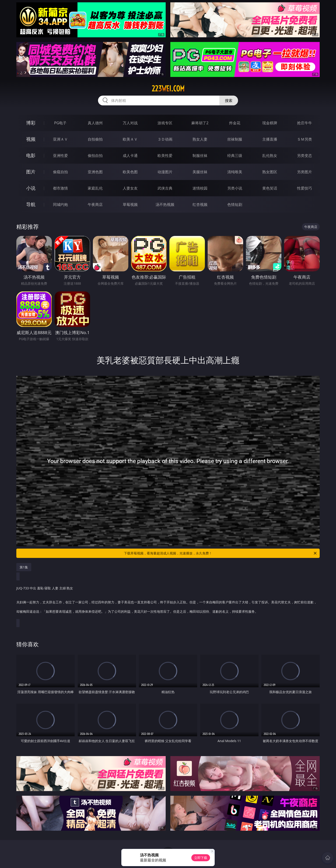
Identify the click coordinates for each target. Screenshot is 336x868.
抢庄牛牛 (304, 123)
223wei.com (168, 89)
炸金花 (235, 123)
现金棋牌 (270, 123)
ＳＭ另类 (304, 139)
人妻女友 (130, 188)
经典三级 (235, 156)
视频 (31, 139)
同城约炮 (60, 204)
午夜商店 (95, 204)
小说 (31, 188)
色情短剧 (235, 204)
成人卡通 (130, 156)
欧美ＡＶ (130, 139)
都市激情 (60, 188)
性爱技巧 (304, 188)
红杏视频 (200, 204)
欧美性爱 (165, 156)
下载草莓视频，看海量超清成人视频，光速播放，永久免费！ (221, 553)
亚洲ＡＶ (60, 139)
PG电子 (60, 123)
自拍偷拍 (95, 139)
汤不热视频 (165, 204)
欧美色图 (130, 172)
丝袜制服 (235, 139)
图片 (31, 172)
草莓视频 (130, 204)
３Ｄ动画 (165, 139)
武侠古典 (165, 188)
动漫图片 (165, 172)
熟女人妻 (200, 139)
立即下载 (201, 858)
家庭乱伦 (95, 188)
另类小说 (235, 188)
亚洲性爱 (60, 156)
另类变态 (304, 156)
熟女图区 (270, 172)
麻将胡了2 (200, 123)
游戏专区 (165, 123)
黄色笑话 (270, 188)
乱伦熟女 (270, 156)
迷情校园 (200, 188)
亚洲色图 (95, 172)
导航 (31, 204)
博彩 (31, 123)
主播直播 (270, 139)
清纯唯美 (235, 172)
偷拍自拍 (95, 156)
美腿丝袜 (200, 172)
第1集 (24, 567)
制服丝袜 (200, 156)
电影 (31, 155)
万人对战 (130, 123)
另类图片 (304, 172)
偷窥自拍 (60, 172)
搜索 (229, 100)
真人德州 (95, 123)
